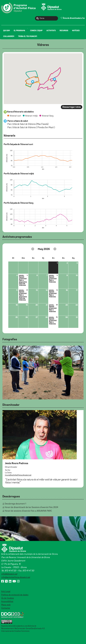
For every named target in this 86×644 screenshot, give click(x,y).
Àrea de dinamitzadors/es (73, 18)
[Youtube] (14, 581)
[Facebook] (3, 581)
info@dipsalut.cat (9, 574)
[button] (33, 82)
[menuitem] (7, 31)
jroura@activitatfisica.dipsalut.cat (18, 475)
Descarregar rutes (72, 107)
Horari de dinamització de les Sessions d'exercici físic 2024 (31, 507)
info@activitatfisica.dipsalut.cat (16, 577)
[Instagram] (18, 581)
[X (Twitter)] (6, 581)
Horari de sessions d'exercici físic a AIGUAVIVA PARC (28, 511)
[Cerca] (46, 18)
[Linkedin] (10, 581)
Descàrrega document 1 (15, 504)
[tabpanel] (43, 373)
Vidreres (43, 45)
